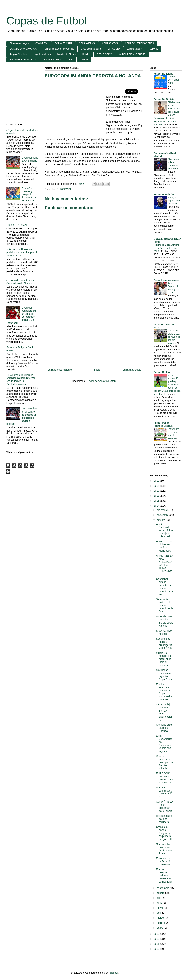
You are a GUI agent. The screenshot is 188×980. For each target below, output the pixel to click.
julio (159, 898)
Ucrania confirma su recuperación (164, 792)
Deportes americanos (166, 280)
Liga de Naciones (42, 54)
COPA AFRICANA (64, 43)
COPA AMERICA (87, 43)
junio (160, 903)
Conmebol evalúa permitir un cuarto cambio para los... (164, 587)
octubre (161, 520)
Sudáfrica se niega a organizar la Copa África (164, 643)
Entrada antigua (132, 370)
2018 (157, 486)
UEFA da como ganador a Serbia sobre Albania (165, 621)
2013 (157, 934)
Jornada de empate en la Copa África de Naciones (21, 282)
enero (160, 928)
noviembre (163, 515)
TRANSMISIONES (52, 60)
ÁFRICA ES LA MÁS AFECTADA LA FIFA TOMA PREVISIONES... (165, 565)
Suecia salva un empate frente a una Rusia (164, 849)
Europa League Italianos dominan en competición (164, 875)
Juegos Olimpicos (18, 54)
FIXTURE (153, 49)
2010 (157, 949)
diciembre (163, 510)
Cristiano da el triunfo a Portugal (164, 728)
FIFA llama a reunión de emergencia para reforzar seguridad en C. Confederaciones (21, 380)
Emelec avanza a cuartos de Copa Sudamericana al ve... (164, 692)
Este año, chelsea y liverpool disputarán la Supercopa (29, 194)
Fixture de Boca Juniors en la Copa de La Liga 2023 (166, 248)
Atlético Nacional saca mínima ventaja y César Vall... (165, 530)
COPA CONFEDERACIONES (139, 43)
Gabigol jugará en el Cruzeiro (174, 201)
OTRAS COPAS (105, 54)
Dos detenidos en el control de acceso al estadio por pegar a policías (22, 416)
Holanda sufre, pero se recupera (164, 819)
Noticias (86, 54)
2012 (157, 939)
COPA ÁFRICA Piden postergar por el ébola (164, 806)
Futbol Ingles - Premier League (163, 424)
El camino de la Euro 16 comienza (163, 861)
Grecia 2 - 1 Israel (17, 225)
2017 (157, 491)
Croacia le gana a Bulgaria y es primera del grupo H (164, 833)
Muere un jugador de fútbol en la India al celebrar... (164, 659)
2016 (157, 496)
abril (159, 913)
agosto (161, 893)
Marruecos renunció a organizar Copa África (164, 675)
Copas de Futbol (47, 21)
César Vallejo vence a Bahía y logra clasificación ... (164, 712)
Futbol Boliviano (164, 74)
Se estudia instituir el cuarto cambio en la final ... (165, 605)
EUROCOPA (114, 49)
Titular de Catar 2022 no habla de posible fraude (174, 337)
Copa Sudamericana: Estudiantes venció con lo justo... (164, 743)
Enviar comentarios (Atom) (102, 381)
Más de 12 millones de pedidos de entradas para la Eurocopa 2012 (22, 253)
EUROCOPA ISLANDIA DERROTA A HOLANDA (93, 76)
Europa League (134, 49)
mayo (160, 908)
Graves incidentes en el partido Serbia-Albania (164, 762)
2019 (157, 481)
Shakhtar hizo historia (164, 632)
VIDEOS (84, 60)
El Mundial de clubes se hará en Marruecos (164, 546)
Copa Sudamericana (91, 49)
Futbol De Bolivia (164, 99)
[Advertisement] (75, 108)
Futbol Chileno (162, 372)
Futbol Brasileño (164, 194)
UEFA (70, 60)
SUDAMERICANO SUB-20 (23, 60)
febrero (161, 923)
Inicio (97, 370)
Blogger (114, 973)
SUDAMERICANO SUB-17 (132, 54)
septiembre (163, 888)
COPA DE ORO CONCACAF (24, 49)
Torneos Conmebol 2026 (173, 80)
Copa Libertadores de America (59, 49)
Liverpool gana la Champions (30, 159)
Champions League (19, 43)
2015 (157, 501)
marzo (161, 918)
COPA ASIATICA (110, 43)
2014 (157, 506)
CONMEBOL (42, 43)
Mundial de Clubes (66, 54)
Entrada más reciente (60, 370)
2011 (157, 944)
